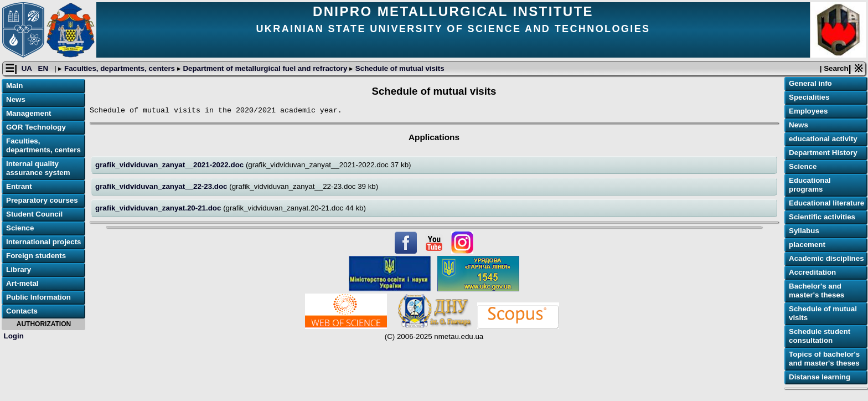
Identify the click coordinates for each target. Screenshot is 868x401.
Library (19, 269)
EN (44, 68)
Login (14, 336)
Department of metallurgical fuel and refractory (265, 68)
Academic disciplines (826, 258)
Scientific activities (822, 217)
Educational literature (826, 203)
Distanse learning (820, 377)
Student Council (34, 214)
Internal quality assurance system (38, 168)
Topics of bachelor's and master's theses (824, 359)
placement (807, 245)
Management (29, 113)
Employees (808, 111)
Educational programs (810, 185)
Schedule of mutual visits (399, 68)
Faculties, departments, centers (119, 68)
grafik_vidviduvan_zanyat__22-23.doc (162, 186)
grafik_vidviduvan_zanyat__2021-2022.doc (170, 165)
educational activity (823, 139)
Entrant (19, 186)
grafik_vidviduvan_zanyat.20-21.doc (159, 208)
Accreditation (812, 272)
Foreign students (36, 256)
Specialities (809, 97)
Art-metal (22, 283)
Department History (823, 153)
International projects (44, 242)
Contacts (22, 311)
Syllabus (804, 231)
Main (14, 86)
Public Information (38, 297)
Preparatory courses (42, 200)
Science (20, 228)
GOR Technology (36, 127)
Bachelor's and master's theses (817, 291)
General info (810, 83)
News (16, 99)
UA (28, 68)
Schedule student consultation (820, 336)
